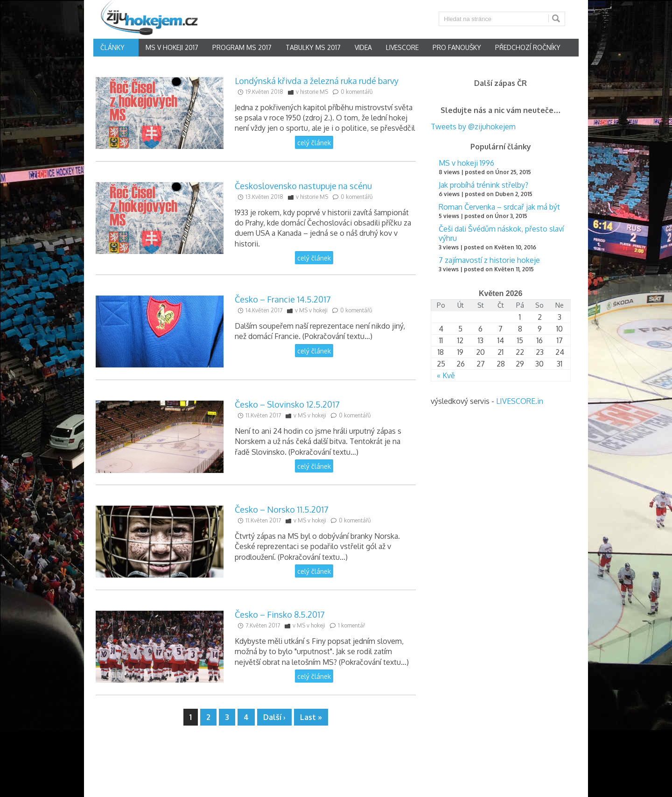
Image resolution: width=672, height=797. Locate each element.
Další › (274, 717)
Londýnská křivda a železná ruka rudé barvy (317, 81)
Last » (311, 717)
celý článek (314, 143)
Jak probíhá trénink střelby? (483, 185)
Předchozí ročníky (528, 47)
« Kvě (446, 375)
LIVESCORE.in (520, 401)
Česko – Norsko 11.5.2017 (282, 509)
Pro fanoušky (457, 47)
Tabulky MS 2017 (313, 47)
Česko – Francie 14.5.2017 (283, 299)
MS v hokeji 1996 (466, 163)
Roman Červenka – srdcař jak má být (499, 207)
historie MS (314, 92)
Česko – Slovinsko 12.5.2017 (287, 404)
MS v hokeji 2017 (172, 47)
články (112, 47)
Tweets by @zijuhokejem (473, 127)
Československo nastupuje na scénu (303, 186)
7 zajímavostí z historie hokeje (489, 260)
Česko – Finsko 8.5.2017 (280, 614)
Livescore (402, 47)
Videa (363, 47)
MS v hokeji (313, 310)
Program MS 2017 (242, 47)
